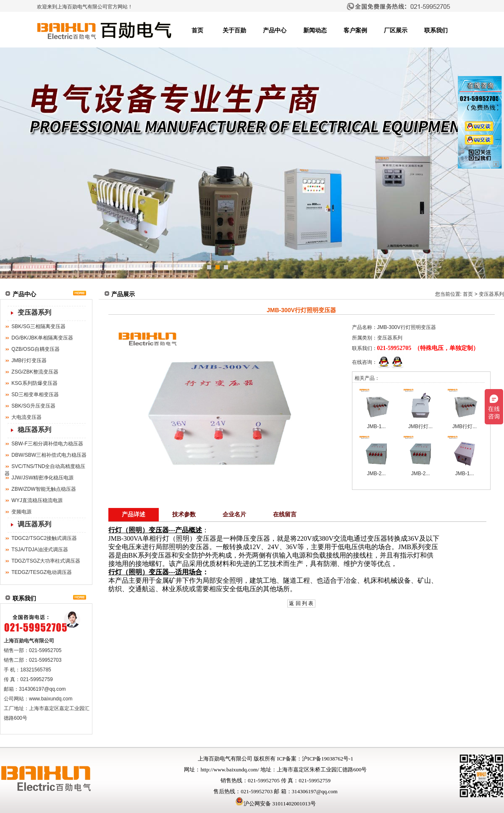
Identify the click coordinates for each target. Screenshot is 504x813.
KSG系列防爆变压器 (34, 383)
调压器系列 (34, 524)
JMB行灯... (420, 426)
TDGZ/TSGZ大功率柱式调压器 (46, 561)
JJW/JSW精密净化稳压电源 (42, 478)
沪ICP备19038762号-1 (328, 759)
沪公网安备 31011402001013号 (276, 804)
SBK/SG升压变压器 (33, 406)
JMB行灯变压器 (29, 360)
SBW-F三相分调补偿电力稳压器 (47, 444)
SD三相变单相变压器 (35, 395)
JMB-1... (377, 426)
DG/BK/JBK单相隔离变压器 (42, 338)
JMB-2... (377, 474)
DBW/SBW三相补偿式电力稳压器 (49, 455)
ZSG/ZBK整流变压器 (35, 372)
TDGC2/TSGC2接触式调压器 (44, 538)
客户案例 (355, 30)
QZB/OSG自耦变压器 (35, 349)
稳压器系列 (34, 430)
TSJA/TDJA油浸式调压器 (40, 550)
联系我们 (436, 30)
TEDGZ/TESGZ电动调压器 (42, 572)
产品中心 (275, 30)
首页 (197, 30)
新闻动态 (315, 30)
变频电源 (21, 512)
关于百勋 (234, 30)
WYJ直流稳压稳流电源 (37, 500)
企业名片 (234, 514)
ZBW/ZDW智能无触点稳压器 (43, 489)
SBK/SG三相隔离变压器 (38, 326)
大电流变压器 (26, 417)
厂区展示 (396, 30)
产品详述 (134, 514)
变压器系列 (34, 312)
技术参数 (184, 514)
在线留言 (285, 514)
